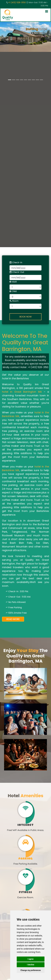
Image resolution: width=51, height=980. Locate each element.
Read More (13, 619)
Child (13, 291)
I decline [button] (31, 965)
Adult (13, 282)
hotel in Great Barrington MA (22, 392)
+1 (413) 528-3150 (17, 2)
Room (14, 301)
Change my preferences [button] (31, 970)
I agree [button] (31, 959)
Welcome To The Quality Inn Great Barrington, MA (25, 342)
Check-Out (17, 272)
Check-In (16, 262)
